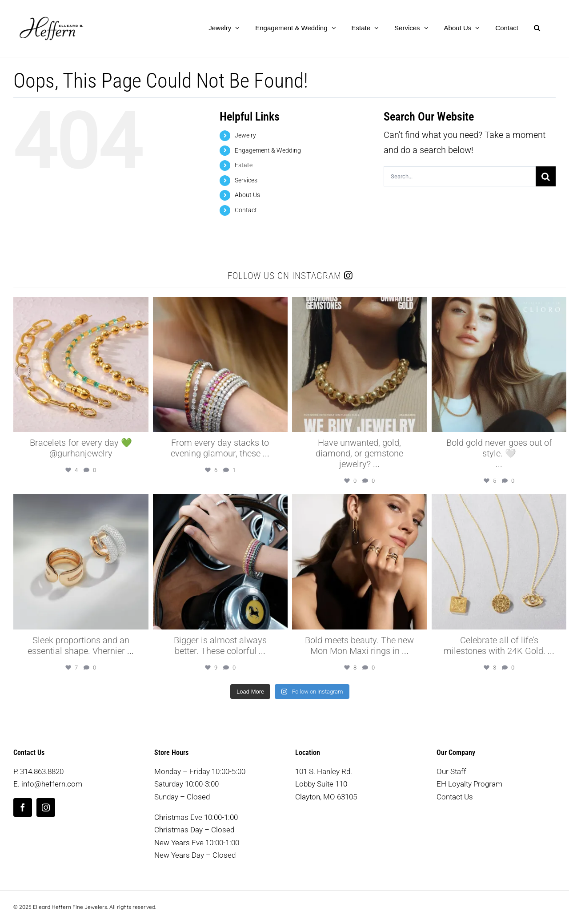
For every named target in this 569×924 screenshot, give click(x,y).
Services (246, 180)
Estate (244, 165)
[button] (537, 28)
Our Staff (451, 771)
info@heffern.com (52, 784)
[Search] (546, 176)
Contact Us (455, 797)
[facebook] (23, 807)
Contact (246, 210)
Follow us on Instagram (290, 276)
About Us (247, 195)
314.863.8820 (42, 771)
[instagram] (46, 807)
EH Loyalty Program (469, 784)
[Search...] (460, 176)
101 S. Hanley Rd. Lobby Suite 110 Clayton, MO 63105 (326, 784)
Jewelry (245, 135)
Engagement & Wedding (268, 150)
